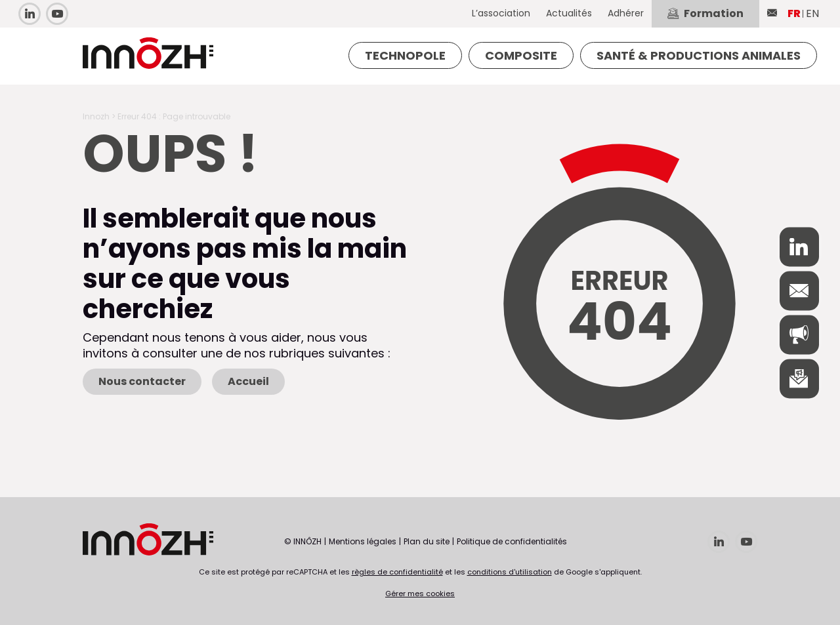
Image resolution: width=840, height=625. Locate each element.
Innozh (96, 116)
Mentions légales (363, 541)
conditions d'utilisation (510, 572)
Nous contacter (142, 381)
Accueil (248, 381)
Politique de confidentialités (512, 541)
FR (794, 13)
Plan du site (427, 541)
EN (812, 13)
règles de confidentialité (397, 572)
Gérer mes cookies (420, 594)
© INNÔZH (303, 541)
